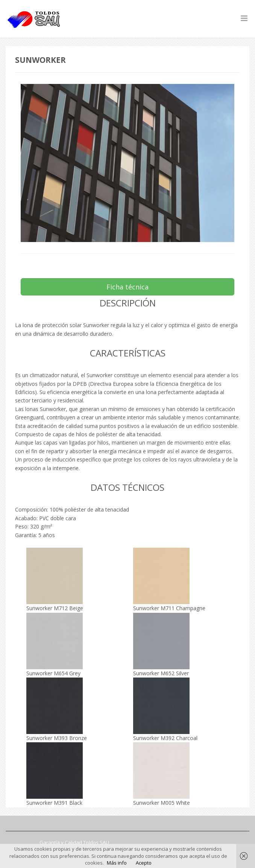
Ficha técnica (127, 287)
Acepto (144, 863)
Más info (117, 863)
